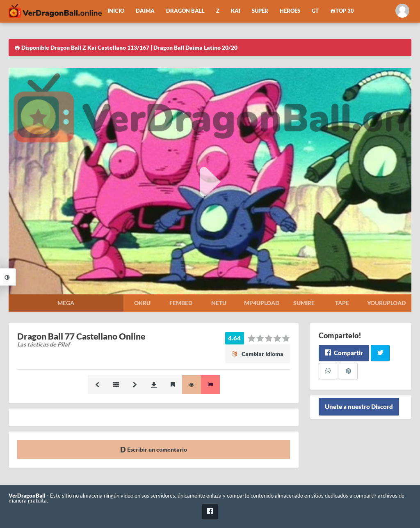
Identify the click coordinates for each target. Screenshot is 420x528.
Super (260, 11)
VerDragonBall (27, 496)
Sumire (304, 303)
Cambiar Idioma (258, 354)
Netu (219, 303)
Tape (342, 303)
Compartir (344, 353)
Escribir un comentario (154, 449)
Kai (236, 11)
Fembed (181, 303)
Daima (145, 11)
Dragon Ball (185, 11)
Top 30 (342, 11)
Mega (66, 303)
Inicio (116, 11)
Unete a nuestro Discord (359, 407)
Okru (142, 303)
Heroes (290, 11)
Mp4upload (262, 303)
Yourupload (386, 303)
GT (315, 11)
